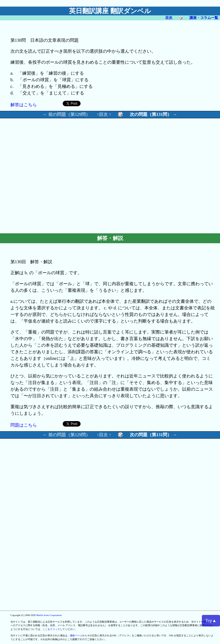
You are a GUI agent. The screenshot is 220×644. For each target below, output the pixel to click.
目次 (169, 18)
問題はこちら (24, 425)
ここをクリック (51, 629)
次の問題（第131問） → (153, 114)
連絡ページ (76, 635)
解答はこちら (24, 105)
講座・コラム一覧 (204, 18)
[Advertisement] (146, 175)
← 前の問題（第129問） (67, 114)
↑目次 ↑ (104, 114)
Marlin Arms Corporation (49, 615)
